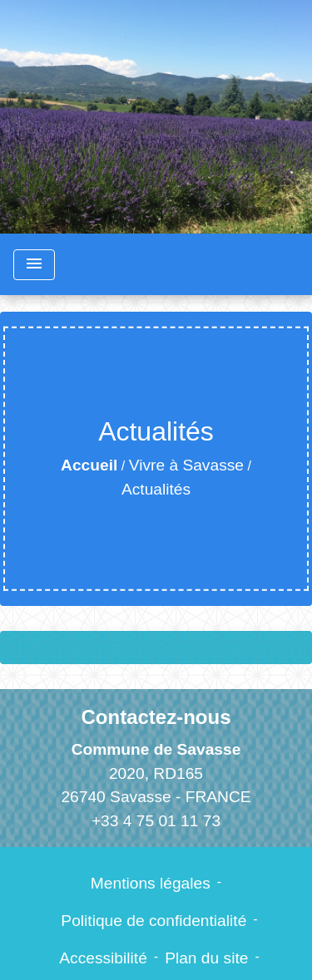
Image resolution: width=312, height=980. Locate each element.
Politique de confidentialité (154, 921)
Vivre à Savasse (186, 465)
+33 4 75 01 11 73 (156, 821)
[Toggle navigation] (34, 265)
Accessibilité (103, 958)
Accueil (89, 465)
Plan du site (206, 958)
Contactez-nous (156, 717)
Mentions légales (151, 883)
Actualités (156, 489)
